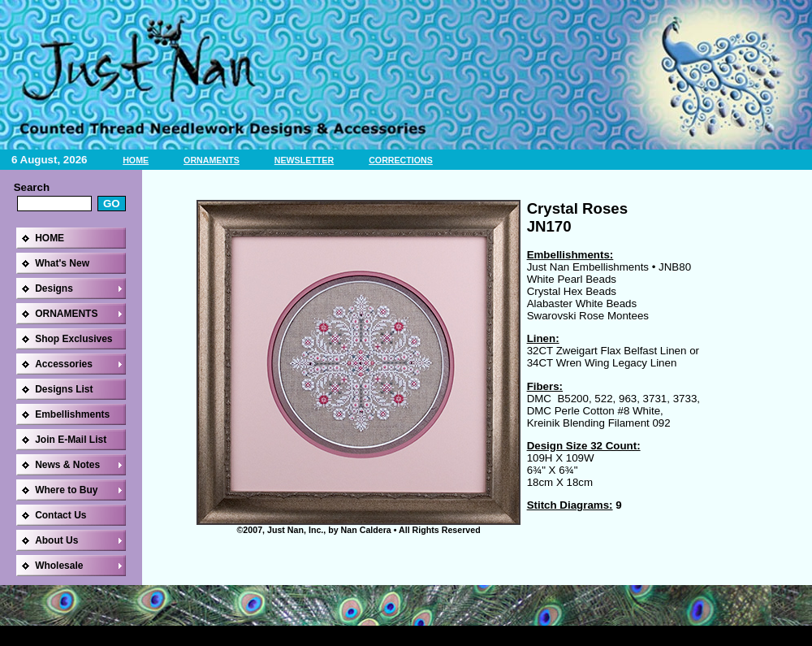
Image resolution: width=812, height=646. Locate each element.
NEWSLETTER (304, 160)
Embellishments (72, 414)
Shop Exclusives (73, 339)
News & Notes (67, 465)
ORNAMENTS (212, 160)
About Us (56, 540)
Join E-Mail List (71, 440)
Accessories (64, 364)
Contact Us (60, 515)
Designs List (64, 389)
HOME (136, 160)
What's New (62, 263)
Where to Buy (66, 490)
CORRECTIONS (401, 160)
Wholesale (59, 566)
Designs (54, 288)
